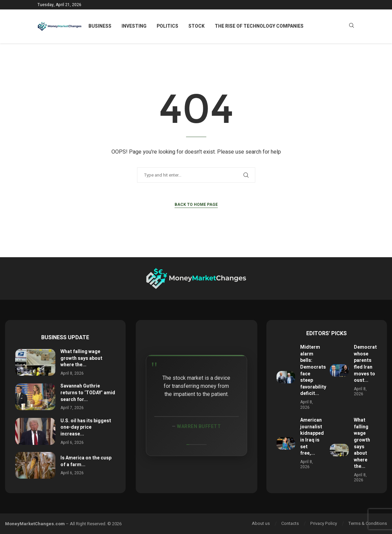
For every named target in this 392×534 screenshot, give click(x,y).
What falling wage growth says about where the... (81, 358)
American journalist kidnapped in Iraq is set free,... (312, 437)
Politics (167, 26)
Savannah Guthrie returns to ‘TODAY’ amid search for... (88, 393)
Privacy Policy (324, 523)
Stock (197, 26)
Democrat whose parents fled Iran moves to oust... (365, 364)
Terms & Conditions (368, 523)
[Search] (351, 26)
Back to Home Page (196, 205)
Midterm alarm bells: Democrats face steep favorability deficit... (313, 370)
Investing (134, 26)
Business (100, 26)
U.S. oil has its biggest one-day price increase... (86, 427)
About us (261, 523)
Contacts (290, 523)
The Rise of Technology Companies (259, 26)
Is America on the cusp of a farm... (86, 461)
